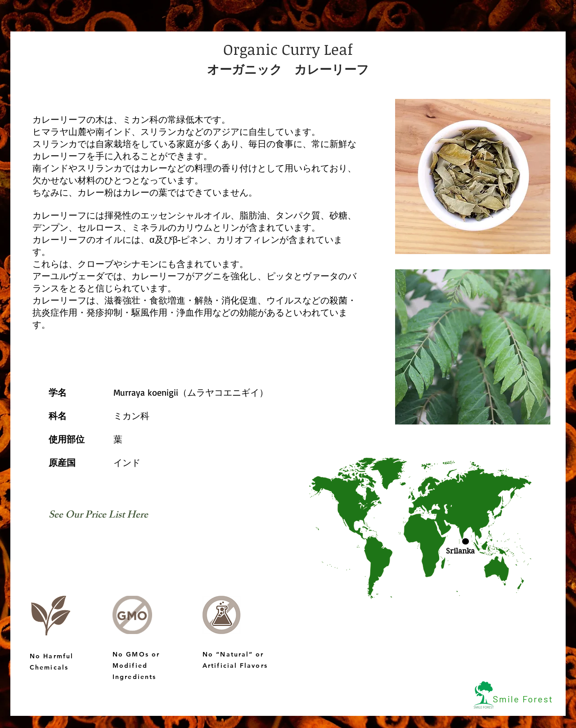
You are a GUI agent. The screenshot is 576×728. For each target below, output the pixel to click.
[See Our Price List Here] (98, 516)
